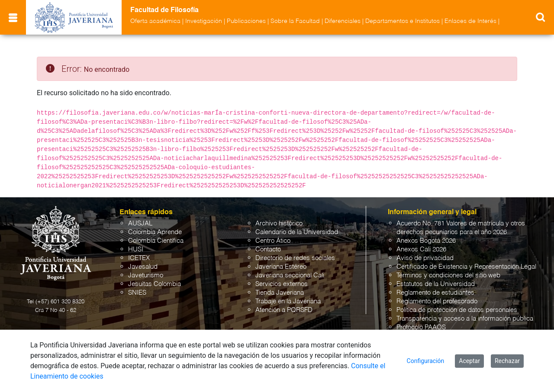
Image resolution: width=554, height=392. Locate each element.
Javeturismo (146, 275)
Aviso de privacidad (425, 258)
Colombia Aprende (155, 232)
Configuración (426, 361)
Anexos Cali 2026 (421, 249)
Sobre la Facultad (295, 21)
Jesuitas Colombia (155, 284)
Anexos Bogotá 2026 (426, 241)
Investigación (204, 21)
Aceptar (469, 361)
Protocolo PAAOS (421, 327)
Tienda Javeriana (280, 293)
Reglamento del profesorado (437, 301)
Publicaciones (246, 21)
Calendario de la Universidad (297, 232)
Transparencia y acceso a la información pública (465, 319)
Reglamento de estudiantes (435, 293)
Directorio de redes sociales (295, 258)
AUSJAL (140, 223)
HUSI (136, 249)
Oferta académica (155, 21)
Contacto (268, 249)
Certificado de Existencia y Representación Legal (466, 267)
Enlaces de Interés (470, 21)
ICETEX (139, 258)
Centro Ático (273, 241)
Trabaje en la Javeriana (288, 301)
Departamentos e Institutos (403, 21)
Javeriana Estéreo (281, 267)
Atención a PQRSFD (284, 310)
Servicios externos (282, 284)
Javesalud (143, 267)
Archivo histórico (279, 223)
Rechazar (507, 361)
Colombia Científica (156, 241)
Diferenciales (343, 21)
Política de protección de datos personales (457, 310)
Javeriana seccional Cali (290, 275)
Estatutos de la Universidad (436, 284)
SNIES (137, 293)
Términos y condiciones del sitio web (448, 275)
